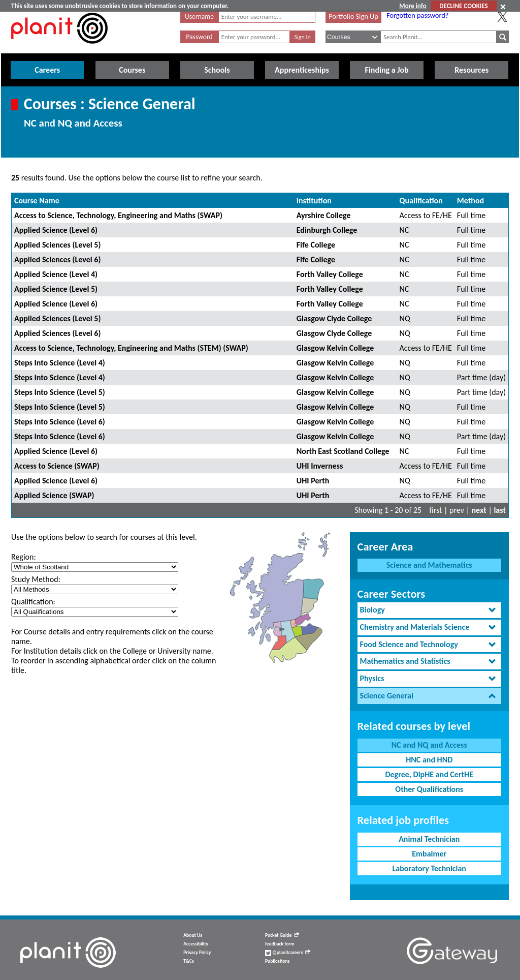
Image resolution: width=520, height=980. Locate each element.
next (479, 510)
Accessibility (196, 944)
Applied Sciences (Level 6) (57, 259)
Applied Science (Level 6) (56, 230)
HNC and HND (429, 760)
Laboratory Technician (429, 868)
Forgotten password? (417, 15)
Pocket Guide (282, 935)
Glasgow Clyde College (334, 318)
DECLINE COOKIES (463, 6)
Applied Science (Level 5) (56, 289)
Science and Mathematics (429, 565)
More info (413, 6)
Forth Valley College (330, 274)
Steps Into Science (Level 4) (60, 363)
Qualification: (33, 602)
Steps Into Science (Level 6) (60, 422)
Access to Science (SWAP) (57, 466)
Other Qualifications (429, 789)
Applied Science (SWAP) (54, 495)
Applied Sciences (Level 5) (57, 245)
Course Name (37, 201)
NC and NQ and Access (429, 745)
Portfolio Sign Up (353, 16)
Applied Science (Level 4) (56, 274)
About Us (193, 935)
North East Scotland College (343, 451)
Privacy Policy (197, 953)
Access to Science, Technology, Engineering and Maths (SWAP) (118, 215)
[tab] (429, 610)
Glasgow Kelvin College (335, 348)
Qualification (421, 201)
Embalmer (429, 854)
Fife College (316, 245)
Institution (314, 201)
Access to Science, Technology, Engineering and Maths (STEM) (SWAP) (131, 348)
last (500, 510)
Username (199, 17)
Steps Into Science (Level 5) (60, 392)
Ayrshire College (324, 215)
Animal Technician (429, 839)
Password (199, 37)
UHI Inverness (320, 466)
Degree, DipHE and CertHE (429, 774)
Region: (24, 557)
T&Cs (188, 961)
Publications (277, 961)
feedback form (280, 944)
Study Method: (36, 579)
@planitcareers (288, 953)
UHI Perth (313, 481)
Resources (472, 70)
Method (470, 201)
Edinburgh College (327, 230)
